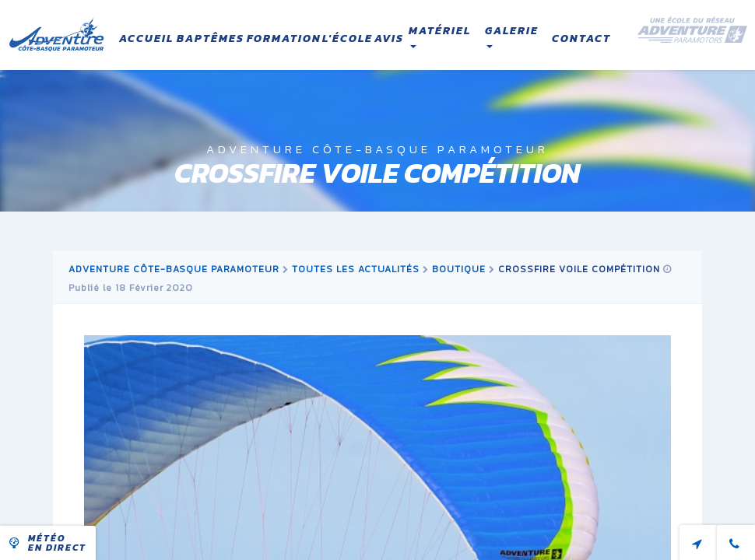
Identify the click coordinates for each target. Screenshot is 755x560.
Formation (284, 38)
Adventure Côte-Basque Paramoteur (174, 269)
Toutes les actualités (356, 269)
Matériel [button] (440, 36)
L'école (348, 38)
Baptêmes (211, 38)
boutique (459, 269)
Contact (581, 38)
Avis (389, 38)
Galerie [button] (512, 36)
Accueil (146, 38)
